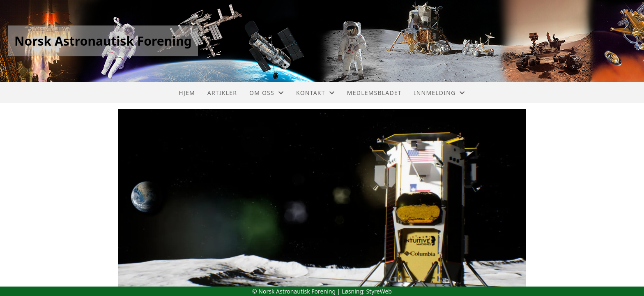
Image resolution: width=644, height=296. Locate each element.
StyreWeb (379, 291)
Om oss (267, 93)
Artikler (222, 93)
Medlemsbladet (374, 93)
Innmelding (440, 93)
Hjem (187, 93)
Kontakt (315, 93)
